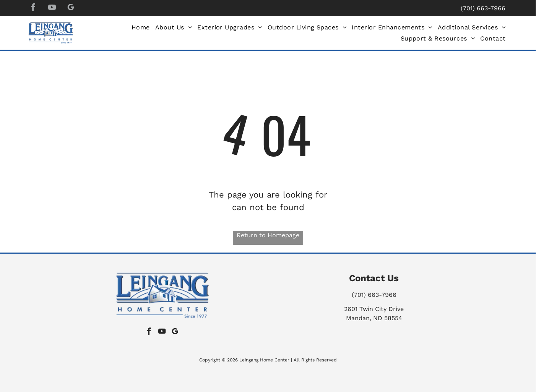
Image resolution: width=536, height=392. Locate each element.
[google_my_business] (71, 8)
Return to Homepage (268, 235)
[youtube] (52, 8)
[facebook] (33, 8)
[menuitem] (141, 27)
